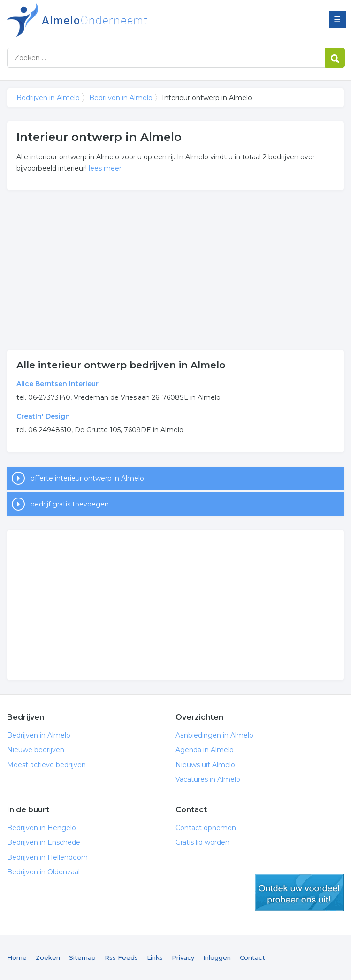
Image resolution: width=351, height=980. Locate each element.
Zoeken (48, 957)
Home (17, 957)
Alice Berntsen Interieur (57, 384)
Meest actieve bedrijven (46, 765)
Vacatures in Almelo (208, 779)
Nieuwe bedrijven (36, 750)
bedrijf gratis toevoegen (70, 504)
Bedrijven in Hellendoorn (47, 857)
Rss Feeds (121, 957)
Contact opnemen (206, 828)
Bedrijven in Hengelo (42, 828)
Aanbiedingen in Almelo (214, 735)
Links (155, 957)
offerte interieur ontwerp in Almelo (87, 478)
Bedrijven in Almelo (124, 20)
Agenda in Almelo (205, 750)
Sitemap (82, 957)
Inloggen (217, 957)
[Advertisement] (175, 270)
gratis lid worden (299, 893)
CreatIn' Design (43, 416)
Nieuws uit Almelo (205, 765)
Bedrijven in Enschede (44, 842)
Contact (252, 957)
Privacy (183, 957)
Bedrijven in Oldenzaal (43, 872)
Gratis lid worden (202, 842)
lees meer (105, 168)
